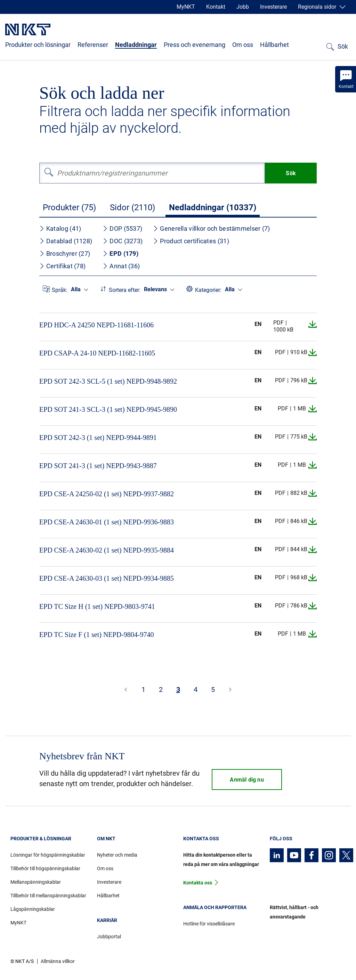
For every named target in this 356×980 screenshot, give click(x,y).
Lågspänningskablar (33, 909)
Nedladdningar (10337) (213, 207)
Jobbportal (109, 937)
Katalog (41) (60, 228)
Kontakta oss (198, 883)
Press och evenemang (195, 45)
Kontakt (216, 7)
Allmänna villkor (58, 961)
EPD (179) (120, 254)
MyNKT (186, 7)
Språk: (60, 290)
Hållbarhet (274, 45)
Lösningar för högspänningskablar (48, 855)
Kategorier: (208, 290)
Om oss (243, 45)
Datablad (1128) (66, 241)
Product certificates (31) (191, 241)
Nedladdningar (136, 45)
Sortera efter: (125, 290)
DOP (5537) (122, 228)
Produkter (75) (69, 207)
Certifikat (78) (63, 266)
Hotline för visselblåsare (209, 924)
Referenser (93, 45)
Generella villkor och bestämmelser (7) (211, 228)
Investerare (273, 7)
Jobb (243, 7)
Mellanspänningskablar (36, 882)
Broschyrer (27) (65, 254)
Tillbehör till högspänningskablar (45, 868)
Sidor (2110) (132, 207)
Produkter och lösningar (38, 45)
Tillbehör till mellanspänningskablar (48, 896)
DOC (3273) (123, 241)
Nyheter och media (117, 855)
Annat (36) (121, 266)
